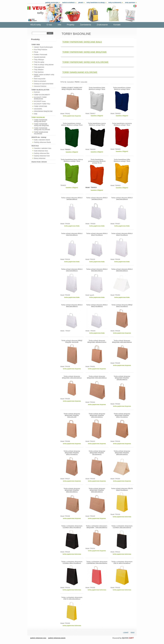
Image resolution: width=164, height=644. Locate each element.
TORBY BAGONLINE (38, 117)
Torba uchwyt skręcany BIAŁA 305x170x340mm (97, 234)
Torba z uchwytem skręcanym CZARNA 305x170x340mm (72, 527)
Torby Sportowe (39, 72)
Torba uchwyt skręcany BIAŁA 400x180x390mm (72, 306)
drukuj (133, 632)
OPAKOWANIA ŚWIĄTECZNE (43, 111)
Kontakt (117, 25)
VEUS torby (36, 25)
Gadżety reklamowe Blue (42, 153)
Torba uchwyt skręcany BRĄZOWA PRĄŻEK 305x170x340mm (122, 415)
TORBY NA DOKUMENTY (42, 95)
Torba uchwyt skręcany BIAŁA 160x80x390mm (72, 199)
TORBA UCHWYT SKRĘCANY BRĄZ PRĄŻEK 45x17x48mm (72, 88)
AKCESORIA (38, 109)
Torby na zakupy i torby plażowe (44, 65)
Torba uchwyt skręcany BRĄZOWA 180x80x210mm (97, 341)
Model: (63, 114)
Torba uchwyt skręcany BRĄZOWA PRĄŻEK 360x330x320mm (122, 453)
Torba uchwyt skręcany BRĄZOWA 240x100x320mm (72, 377)
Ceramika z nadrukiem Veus (43, 148)
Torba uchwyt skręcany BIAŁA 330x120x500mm (72, 270)
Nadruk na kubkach (68, 3)
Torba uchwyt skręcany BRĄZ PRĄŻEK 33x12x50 (72, 341)
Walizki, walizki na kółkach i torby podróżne (44, 75)
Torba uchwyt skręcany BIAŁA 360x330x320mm (122, 270)
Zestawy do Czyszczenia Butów (44, 84)
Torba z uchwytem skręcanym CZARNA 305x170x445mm (72, 562)
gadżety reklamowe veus (38, 638)
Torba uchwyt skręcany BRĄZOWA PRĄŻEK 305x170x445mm (72, 453)
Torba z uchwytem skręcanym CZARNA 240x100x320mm (122, 527)
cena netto (84, 82)
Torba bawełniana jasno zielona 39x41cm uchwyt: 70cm (72, 160)
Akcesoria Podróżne (40, 86)
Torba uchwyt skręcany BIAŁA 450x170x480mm (97, 306)
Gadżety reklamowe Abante (42, 142)
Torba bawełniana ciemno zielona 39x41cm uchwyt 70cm (72, 124)
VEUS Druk (35, 146)
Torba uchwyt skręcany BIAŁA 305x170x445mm (122, 234)
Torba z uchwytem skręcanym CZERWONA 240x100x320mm (97, 562)
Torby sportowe (130, 3)
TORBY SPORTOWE (41, 106)
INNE (36, 114)
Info (59, 25)
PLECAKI (37, 92)
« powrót (126, 632)
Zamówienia (85, 25)
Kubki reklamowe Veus (41, 151)
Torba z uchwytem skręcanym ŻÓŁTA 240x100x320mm (72, 598)
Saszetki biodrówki (40, 57)
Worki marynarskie (40, 79)
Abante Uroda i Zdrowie (39, 162)
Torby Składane (39, 70)
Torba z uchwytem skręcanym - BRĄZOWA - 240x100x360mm (97, 527)
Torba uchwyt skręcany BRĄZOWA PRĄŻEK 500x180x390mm (97, 490)
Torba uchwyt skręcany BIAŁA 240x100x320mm (122, 199)
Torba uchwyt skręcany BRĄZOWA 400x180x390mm (122, 341)
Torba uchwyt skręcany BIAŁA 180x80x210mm (97, 199)
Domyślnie (70, 82)
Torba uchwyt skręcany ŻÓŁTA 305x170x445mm (122, 489)
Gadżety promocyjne (52, 3)
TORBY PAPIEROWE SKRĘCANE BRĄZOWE (41, 125)
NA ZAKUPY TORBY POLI (42, 104)
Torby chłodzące (39, 60)
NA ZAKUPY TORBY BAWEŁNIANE (40, 98)
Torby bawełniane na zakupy (96, 3)
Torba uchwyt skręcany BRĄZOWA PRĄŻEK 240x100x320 (72, 415)
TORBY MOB (36, 45)
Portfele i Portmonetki (41, 55)
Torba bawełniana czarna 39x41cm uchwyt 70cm (97, 124)
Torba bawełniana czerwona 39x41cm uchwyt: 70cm (122, 124)
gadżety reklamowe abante (57, 638)
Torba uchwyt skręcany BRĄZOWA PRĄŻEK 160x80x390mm (122, 378)
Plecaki (81, 3)
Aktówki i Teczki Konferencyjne (43, 47)
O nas (49, 25)
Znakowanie (102, 25)
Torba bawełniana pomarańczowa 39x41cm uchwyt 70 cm (97, 161)
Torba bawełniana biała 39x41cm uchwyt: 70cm (97, 88)
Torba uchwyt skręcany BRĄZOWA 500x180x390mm (97, 377)
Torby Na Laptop (39, 62)
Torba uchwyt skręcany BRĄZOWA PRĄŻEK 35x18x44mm (97, 453)
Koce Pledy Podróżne (41, 50)
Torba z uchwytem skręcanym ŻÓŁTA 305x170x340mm (122, 562)
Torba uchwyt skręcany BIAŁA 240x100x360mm (72, 234)
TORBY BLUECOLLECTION (40, 90)
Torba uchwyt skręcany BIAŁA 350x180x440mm (97, 270)
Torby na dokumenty (115, 3)
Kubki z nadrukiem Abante (42, 140)
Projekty (71, 25)
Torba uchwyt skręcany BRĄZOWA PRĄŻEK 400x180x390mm (72, 490)
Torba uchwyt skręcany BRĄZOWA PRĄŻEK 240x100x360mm (97, 415)
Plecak (36, 52)
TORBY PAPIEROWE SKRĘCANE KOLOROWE (42, 129)
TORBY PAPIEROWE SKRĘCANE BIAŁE (41, 121)
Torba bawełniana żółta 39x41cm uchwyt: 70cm (122, 160)
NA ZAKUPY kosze (40, 101)
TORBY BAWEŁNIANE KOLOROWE (41, 133)
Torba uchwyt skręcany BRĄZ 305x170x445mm (122, 306)
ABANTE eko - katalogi (39, 137)
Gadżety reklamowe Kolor (42, 156)
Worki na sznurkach (40, 81)
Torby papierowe (39, 67)
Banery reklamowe (40, 158)
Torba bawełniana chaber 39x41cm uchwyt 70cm (122, 88)
